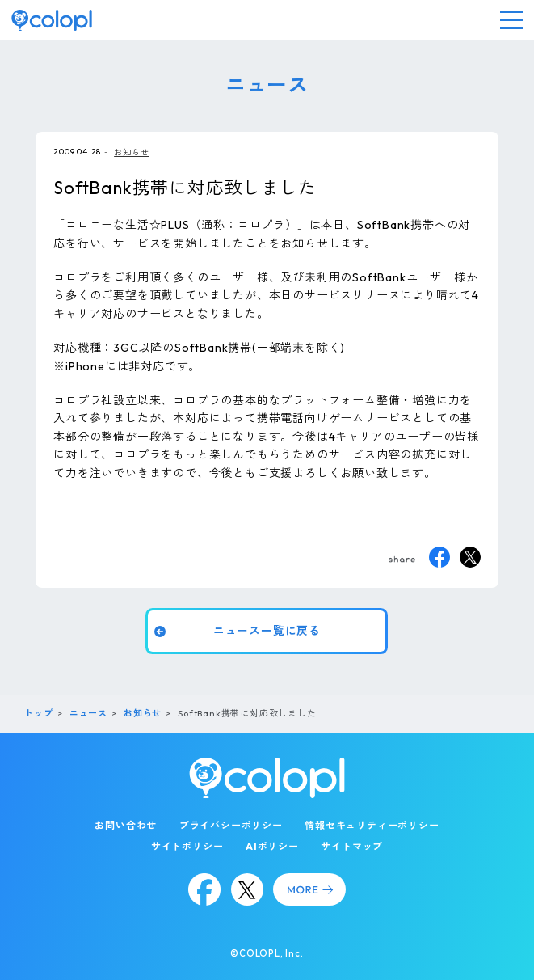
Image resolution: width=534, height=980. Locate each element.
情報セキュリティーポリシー (372, 825)
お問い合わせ (126, 825)
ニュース (88, 713)
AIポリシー (272, 846)
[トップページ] (52, 20)
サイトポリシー (187, 846)
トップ (38, 713)
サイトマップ (352, 846)
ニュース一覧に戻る (267, 631)
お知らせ (131, 152)
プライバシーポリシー (231, 825)
